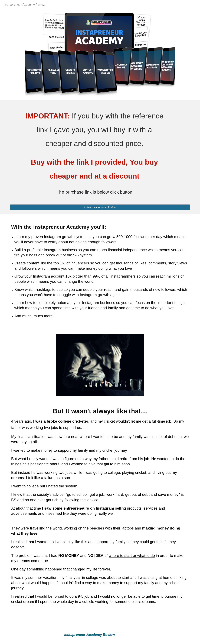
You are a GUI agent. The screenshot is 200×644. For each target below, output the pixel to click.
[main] (100, 154)
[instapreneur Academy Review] (100, 207)
